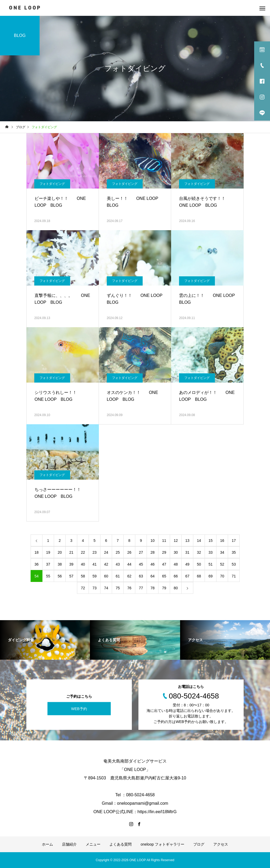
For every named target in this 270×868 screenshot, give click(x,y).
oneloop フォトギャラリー (162, 844)
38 (60, 564)
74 (106, 588)
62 (129, 576)
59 (95, 576)
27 (141, 552)
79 (164, 588)
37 (48, 564)
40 (83, 564)
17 (234, 541)
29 (164, 552)
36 (37, 564)
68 (199, 576)
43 (118, 564)
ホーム (47, 844)
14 (199, 541)
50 (199, 564)
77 (141, 588)
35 (234, 552)
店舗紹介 (69, 844)
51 (211, 564)
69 (211, 576)
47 (164, 564)
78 (153, 588)
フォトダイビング (52, 184)
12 (176, 541)
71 (234, 576)
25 (118, 552)
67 (187, 576)
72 (83, 588)
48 (176, 564)
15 (211, 541)
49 (187, 564)
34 (222, 552)
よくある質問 (120, 844)
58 (83, 576)
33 (211, 552)
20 (60, 552)
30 (176, 552)
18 (37, 552)
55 (48, 576)
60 (106, 576)
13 (187, 541)
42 (106, 564)
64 (153, 576)
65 (164, 576)
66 (176, 576)
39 (71, 564)
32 (199, 552)
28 (153, 552)
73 (95, 588)
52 (222, 564)
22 (83, 552)
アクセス (221, 844)
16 (222, 541)
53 (234, 564)
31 (187, 552)
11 (164, 541)
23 (95, 552)
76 (129, 588)
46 (153, 564)
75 (118, 588)
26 (129, 552)
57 (71, 576)
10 (153, 541)
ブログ (199, 844)
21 (71, 552)
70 (222, 576)
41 (95, 564)
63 (141, 576)
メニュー (93, 844)
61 (118, 576)
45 (141, 564)
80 (176, 588)
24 (106, 552)
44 (129, 564)
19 (48, 552)
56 (60, 576)
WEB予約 (79, 708)
